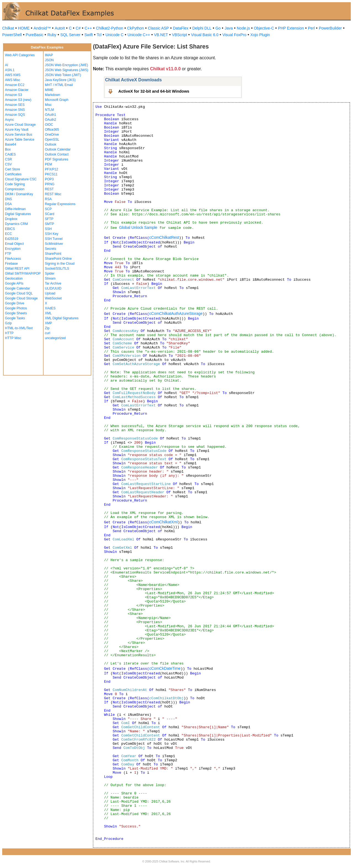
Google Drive (15, 303)
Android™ (42, 28)
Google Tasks (15, 318)
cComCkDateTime (165, 668)
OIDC (49, 125)
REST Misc (53, 194)
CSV (8, 164)
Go (218, 28)
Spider (50, 274)
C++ (88, 28)
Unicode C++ (139, 35)
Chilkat (8, 28)
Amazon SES (15, 105)
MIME (49, 90)
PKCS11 (51, 174)
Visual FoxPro (234, 35)
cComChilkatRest (164, 237)
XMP (49, 323)
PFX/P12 (52, 169)
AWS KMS (13, 75)
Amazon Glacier (17, 90)
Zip (47, 328)
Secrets (51, 249)
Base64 (11, 144)
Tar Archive (53, 283)
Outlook (51, 144)
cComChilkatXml (163, 522)
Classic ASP (158, 28)
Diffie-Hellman (15, 209)
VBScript (180, 35)
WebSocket (53, 298)
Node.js (243, 28)
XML (48, 313)
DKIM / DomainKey (19, 194)
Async (10, 120)
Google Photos (16, 308)
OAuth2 (51, 120)
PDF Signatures (57, 159)
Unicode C (114, 35)
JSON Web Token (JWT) (63, 75)
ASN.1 (10, 70)
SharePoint (53, 254)
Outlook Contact (57, 154)
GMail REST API (17, 269)
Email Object (14, 244)
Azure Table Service (20, 140)
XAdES (50, 308)
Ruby (52, 35)
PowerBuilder (330, 28)
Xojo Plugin (260, 35)
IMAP (49, 55)
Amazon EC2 (15, 85)
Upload (50, 293)
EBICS (10, 229)
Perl (311, 28)
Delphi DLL (202, 28)
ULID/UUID (53, 288)
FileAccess (13, 259)
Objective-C (264, 28)
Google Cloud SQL (19, 293)
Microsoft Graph (57, 100)
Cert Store (13, 169)
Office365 (52, 130)
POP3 (49, 179)
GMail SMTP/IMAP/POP (23, 274)
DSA (8, 204)
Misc (48, 105)
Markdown (53, 95)
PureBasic (34, 35)
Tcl (99, 35)
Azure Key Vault (17, 130)
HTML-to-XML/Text (19, 328)
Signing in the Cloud (60, 264)
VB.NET (161, 35)
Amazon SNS (15, 110)
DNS (8, 199)
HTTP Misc (13, 338)
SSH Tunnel (54, 239)
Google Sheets (16, 313)
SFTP (49, 219)
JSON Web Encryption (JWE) (66, 65)
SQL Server (70, 35)
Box (8, 149)
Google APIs (14, 283)
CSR (8, 159)
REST (49, 189)
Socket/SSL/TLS (57, 269)
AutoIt (60, 28)
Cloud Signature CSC (21, 179)
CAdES (10, 154)
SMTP (50, 224)
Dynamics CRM (16, 224)
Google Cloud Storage (21, 298)
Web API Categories (20, 55)
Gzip (8, 323)
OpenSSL (52, 140)
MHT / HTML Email (59, 85)
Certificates (13, 174)
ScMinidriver (54, 244)
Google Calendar (18, 288)
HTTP (9, 333)
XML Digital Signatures (62, 318)
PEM (49, 164)
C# (78, 28)
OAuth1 (51, 115)
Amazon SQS (15, 115)
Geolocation (14, 278)
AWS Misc (13, 80)
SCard (50, 214)
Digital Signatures (18, 214)
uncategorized (55, 338)
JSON (49, 60)
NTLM (50, 110)
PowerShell (12, 35)
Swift (89, 35)
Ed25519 (12, 239)
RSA (48, 199)
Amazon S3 (14, 95)
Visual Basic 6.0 (205, 35)
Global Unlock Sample (138, 227)
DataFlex (181, 28)
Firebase (11, 264)
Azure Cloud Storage (20, 125)
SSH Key (52, 234)
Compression (15, 189)
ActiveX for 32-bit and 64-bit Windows (154, 91)
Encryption (13, 249)
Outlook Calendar (58, 149)
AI (6, 65)
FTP (8, 254)
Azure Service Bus (19, 135)
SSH (48, 229)
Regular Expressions (60, 204)
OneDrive (52, 135)
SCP (48, 209)
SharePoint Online (58, 259)
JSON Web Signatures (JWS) (67, 70)
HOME (24, 28)
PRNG (50, 184)
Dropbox (11, 219)
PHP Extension (291, 28)
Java (229, 28)
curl (48, 333)
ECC (8, 234)
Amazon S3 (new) (18, 100)
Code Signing (15, 184)
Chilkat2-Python (110, 28)
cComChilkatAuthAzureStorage (176, 314)
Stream (50, 278)
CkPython (136, 28)
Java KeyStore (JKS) (60, 80)
